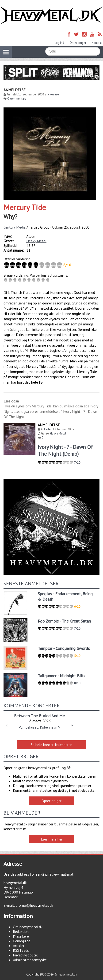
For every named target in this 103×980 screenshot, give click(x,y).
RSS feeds (21, 950)
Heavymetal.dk (51, 15)
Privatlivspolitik (25, 955)
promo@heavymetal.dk (34, 905)
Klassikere (21, 936)
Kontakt (97, 43)
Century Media (15, 227)
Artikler (19, 946)
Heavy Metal (36, 241)
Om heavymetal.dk (28, 927)
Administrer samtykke (30, 960)
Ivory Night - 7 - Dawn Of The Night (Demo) (65, 450)
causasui (54, 94)
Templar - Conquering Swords (64, 648)
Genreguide (22, 941)
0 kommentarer (17, 99)
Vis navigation (4, 49)
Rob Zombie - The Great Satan (64, 621)
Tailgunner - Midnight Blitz (62, 676)
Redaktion (21, 931)
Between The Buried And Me (39, 716)
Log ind (59, 43)
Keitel (48, 429)
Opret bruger (78, 43)
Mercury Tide (25, 207)
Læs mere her (52, 839)
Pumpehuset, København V (39, 727)
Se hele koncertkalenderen (51, 745)
